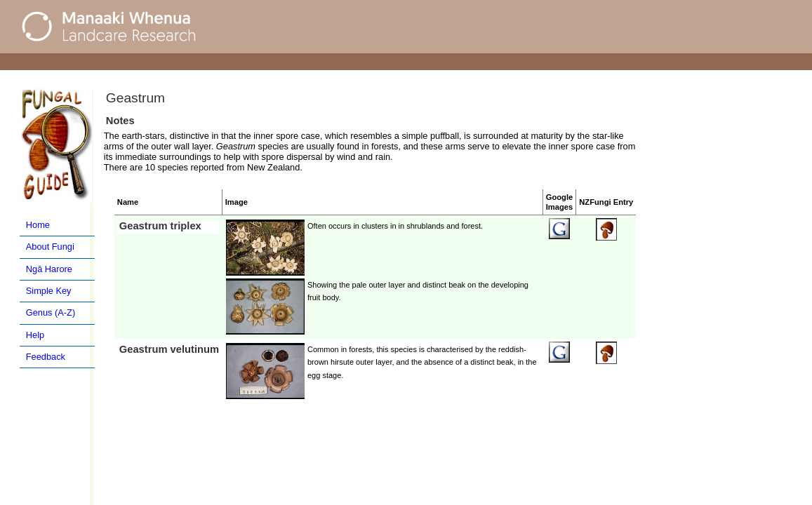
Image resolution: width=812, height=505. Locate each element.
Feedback (46, 357)
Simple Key (49, 291)
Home (38, 225)
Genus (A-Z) (51, 312)
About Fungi (50, 247)
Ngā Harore (49, 269)
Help (35, 335)
